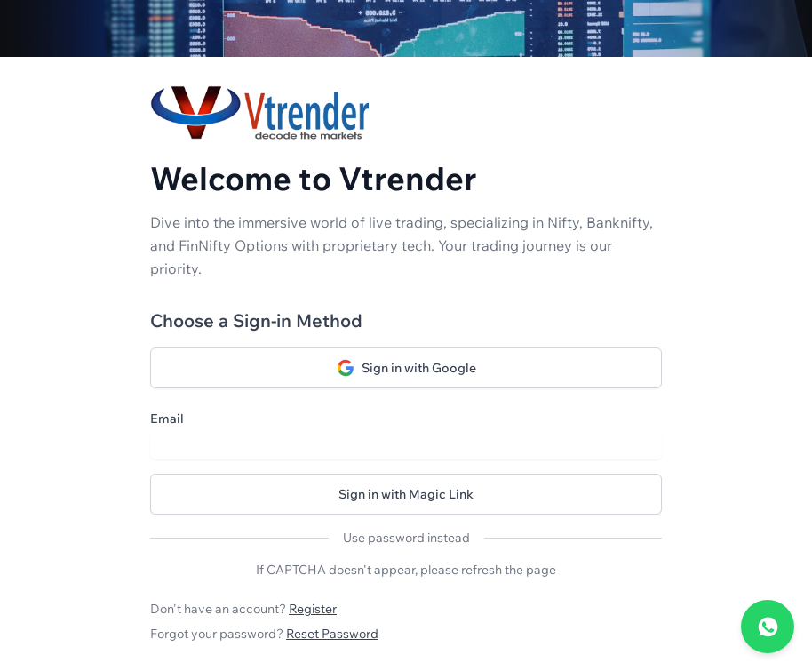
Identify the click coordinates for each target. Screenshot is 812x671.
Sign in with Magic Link (406, 494)
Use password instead (406, 538)
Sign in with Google (406, 368)
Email (167, 419)
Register (313, 609)
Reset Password (332, 634)
